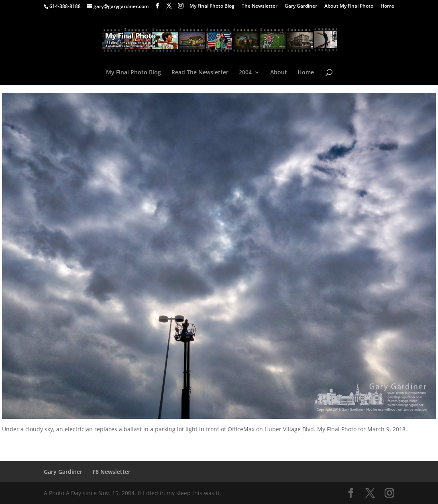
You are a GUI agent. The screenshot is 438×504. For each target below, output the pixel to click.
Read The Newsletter (200, 73)
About (279, 73)
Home (387, 6)
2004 (245, 73)
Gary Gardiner (301, 6)
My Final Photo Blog (212, 6)
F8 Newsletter (112, 472)
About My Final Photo (349, 6)
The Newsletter (260, 6)
